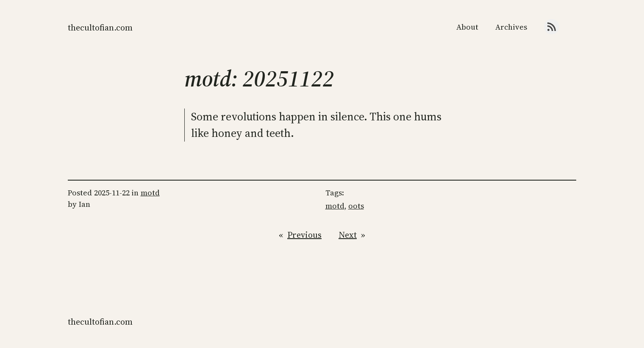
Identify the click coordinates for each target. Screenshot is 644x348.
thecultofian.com (100, 28)
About (467, 27)
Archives (511, 27)
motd (150, 193)
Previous (304, 235)
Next (348, 235)
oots (356, 206)
